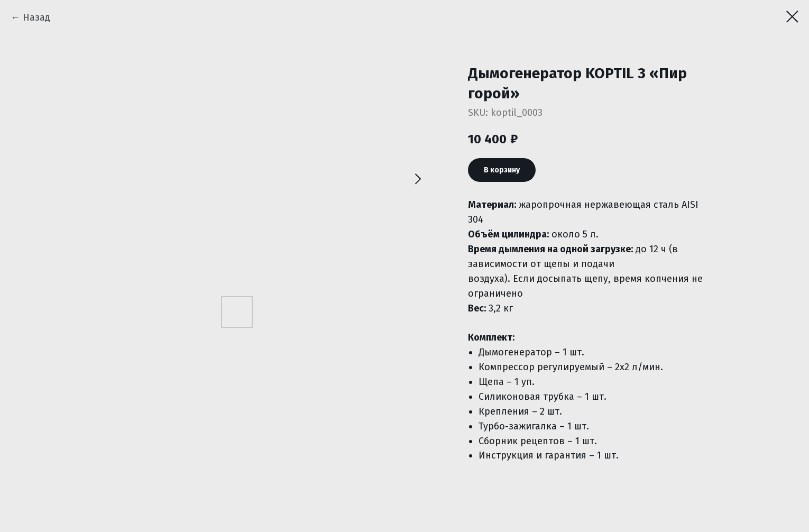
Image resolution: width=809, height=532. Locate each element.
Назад (36, 17)
